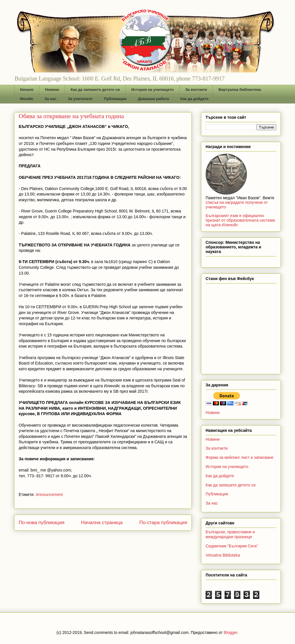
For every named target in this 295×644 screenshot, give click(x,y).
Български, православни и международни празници (230, 534)
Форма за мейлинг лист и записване (240, 457)
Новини (52, 90)
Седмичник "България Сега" (232, 546)
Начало (27, 90)
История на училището (152, 90)
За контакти (196, 90)
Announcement (49, 494)
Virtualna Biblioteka (223, 555)
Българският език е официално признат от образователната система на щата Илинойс (240, 220)
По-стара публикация (163, 523)
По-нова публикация (42, 523)
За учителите (80, 99)
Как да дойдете (195, 99)
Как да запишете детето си (95, 90)
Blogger (230, 632)
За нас (50, 99)
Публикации (115, 99)
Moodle (27, 99)
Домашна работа (154, 99)
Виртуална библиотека (240, 90)
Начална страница (102, 523)
